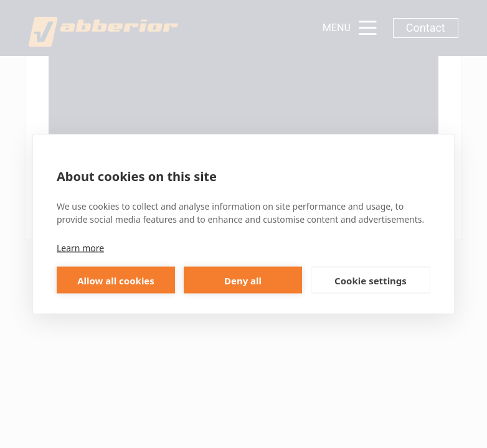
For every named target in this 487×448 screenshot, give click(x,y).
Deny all (243, 280)
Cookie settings (371, 280)
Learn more (80, 248)
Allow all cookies (116, 280)
